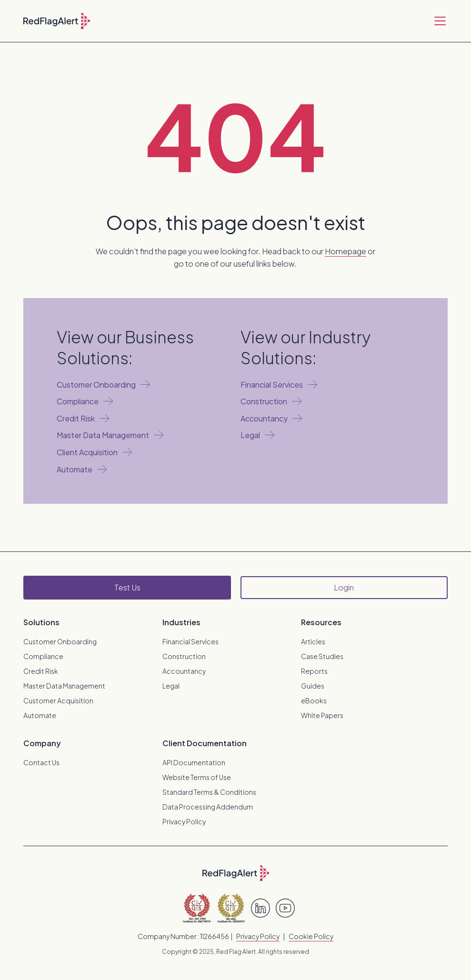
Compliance (43, 656)
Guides (313, 686)
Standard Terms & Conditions (209, 792)
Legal (171, 686)
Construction (184, 656)
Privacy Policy (184, 821)
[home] (57, 21)
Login (344, 587)
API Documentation (194, 762)
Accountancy (184, 671)
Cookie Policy (311, 936)
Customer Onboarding (60, 641)
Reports (314, 671)
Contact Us (41, 762)
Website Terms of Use (197, 777)
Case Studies (322, 656)
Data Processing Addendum (208, 807)
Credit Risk (41, 671)
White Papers (322, 715)
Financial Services (190, 641)
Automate (40, 715)
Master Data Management (64, 686)
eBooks (314, 700)
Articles (313, 641)
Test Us (127, 587)
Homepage (346, 251)
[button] (438, 21)
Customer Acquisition (58, 700)
